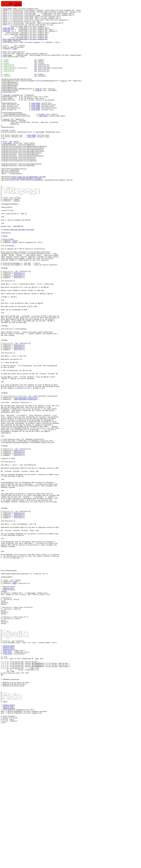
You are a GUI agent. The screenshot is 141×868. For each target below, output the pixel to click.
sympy (15, 697)
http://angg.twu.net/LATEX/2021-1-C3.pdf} (29, 211)
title (16, 238)
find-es (64, 95)
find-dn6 (7, 113)
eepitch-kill (8, 704)
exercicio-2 (19, 412)
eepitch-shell (9, 773)
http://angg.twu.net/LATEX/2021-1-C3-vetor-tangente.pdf (25, 45)
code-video (7, 65)
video (15, 57)
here (11, 4)
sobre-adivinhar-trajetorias (25, 476)
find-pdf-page (9, 32)
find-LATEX (7, 9)
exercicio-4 (19, 614)
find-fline (7, 779)
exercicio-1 (19, 326)
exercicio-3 (19, 539)
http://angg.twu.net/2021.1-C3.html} (27, 213)
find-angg (31, 710)
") (37, 9)
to (16, 53)
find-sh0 (7, 34)
